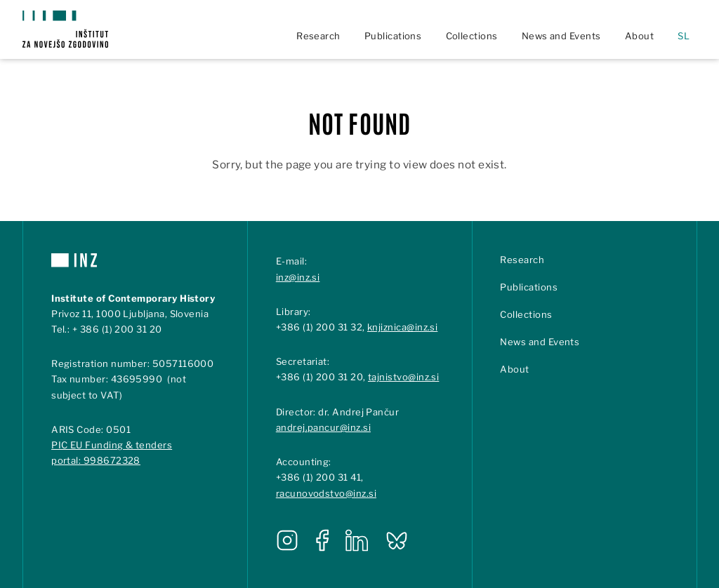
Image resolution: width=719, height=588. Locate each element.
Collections (472, 36)
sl (684, 36)
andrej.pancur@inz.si (323, 427)
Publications (393, 36)
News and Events (561, 36)
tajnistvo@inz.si (403, 377)
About (639, 36)
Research (318, 36)
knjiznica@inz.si (402, 327)
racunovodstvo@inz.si (326, 493)
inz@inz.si (298, 277)
